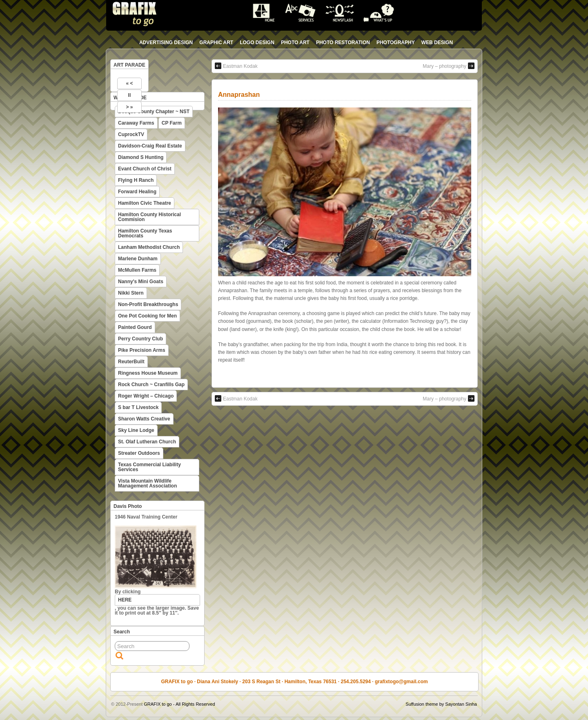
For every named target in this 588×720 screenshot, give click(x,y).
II (130, 95)
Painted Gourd (135, 327)
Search (122, 632)
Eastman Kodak (236, 66)
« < (129, 83)
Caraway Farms (136, 123)
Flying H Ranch (136, 180)
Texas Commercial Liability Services (149, 467)
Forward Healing (137, 192)
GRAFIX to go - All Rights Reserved (179, 704)
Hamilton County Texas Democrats (145, 233)
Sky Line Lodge (136, 430)
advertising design (166, 42)
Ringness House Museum (148, 373)
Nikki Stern (131, 293)
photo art (295, 42)
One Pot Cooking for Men (147, 316)
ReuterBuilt (131, 362)
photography (396, 42)
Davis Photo (128, 506)
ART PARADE (129, 65)
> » (129, 107)
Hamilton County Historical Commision (149, 217)
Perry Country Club (140, 339)
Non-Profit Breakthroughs (148, 304)
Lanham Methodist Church (149, 247)
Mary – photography (449, 66)
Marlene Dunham (138, 259)
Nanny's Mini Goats (141, 282)
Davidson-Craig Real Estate (150, 146)
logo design (257, 42)
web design (437, 42)
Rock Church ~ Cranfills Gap (151, 385)
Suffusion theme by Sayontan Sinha (441, 704)
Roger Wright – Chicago (146, 396)
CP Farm (172, 123)
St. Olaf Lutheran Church (147, 442)
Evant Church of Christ (145, 169)
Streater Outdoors (139, 453)
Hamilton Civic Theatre (145, 203)
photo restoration (343, 42)
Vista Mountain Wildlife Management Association (147, 483)
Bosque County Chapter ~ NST (154, 112)
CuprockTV (131, 134)
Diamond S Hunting (141, 157)
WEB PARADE (130, 98)
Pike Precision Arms (142, 350)
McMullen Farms (137, 270)
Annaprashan (239, 95)
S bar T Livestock (138, 407)
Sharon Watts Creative (144, 419)
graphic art (216, 42)
